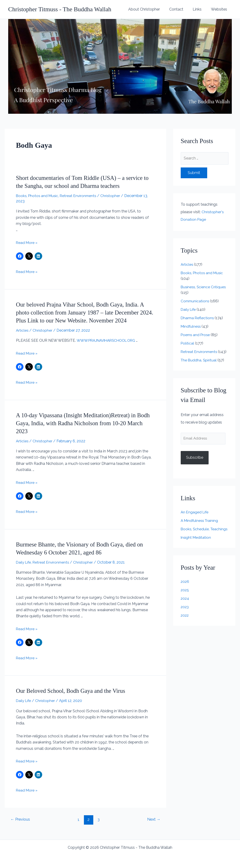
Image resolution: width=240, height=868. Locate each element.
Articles (22, 330)
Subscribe (195, 458)
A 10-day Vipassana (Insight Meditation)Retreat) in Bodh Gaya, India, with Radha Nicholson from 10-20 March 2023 (81, 423)
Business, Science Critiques (204, 287)
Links (200, 9)
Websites (220, 9)
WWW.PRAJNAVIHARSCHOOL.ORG (108, 340)
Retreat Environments (80, 196)
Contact (181, 9)
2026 (185, 588)
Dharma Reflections (198, 318)
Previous (21, 819)
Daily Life (24, 562)
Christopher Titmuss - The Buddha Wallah (60, 9)
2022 (185, 621)
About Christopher (151, 9)
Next (153, 819)
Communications (195, 301)
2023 (185, 613)
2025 (185, 596)
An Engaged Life (195, 513)
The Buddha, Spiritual (199, 360)
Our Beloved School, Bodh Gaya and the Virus (73, 691)
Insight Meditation (196, 544)
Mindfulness (191, 326)
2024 (185, 605)
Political (187, 343)
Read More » (27, 243)
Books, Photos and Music (38, 196)
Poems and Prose (196, 335)
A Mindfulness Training (200, 521)
